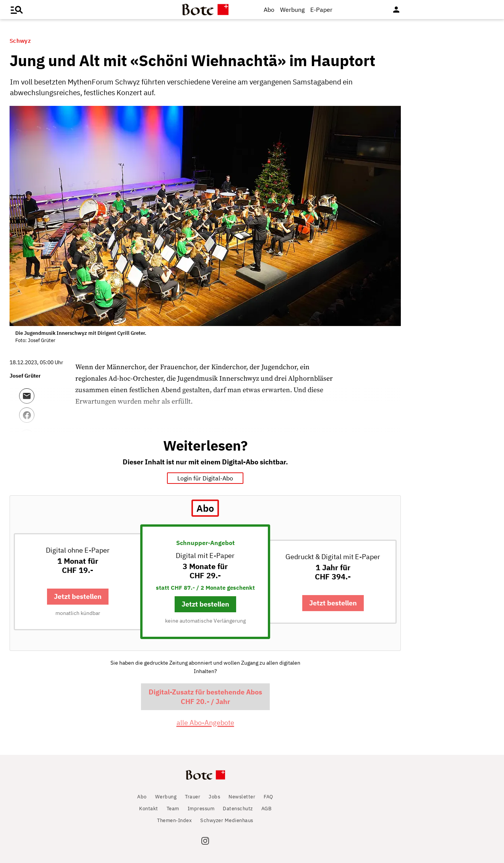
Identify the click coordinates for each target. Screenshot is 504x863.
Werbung (292, 10)
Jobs (214, 797)
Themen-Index (174, 820)
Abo (269, 10)
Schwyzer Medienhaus (227, 820)
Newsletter (242, 797)
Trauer (193, 797)
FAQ (268, 797)
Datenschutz (238, 809)
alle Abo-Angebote (205, 723)
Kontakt (149, 809)
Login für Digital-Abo (205, 478)
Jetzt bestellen (78, 596)
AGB (267, 809)
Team (173, 809)
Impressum (201, 809)
